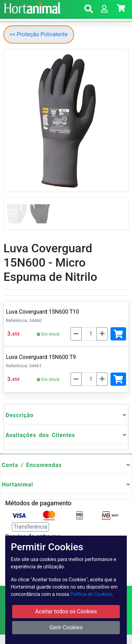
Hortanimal (17, 485)
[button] (89, 10)
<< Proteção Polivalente (39, 34)
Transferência (30, 527)
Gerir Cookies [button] (66, 627)
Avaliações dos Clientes (40, 435)
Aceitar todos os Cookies (66, 611)
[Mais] (102, 334)
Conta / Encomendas (32, 465)
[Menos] (76, 334)
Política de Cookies (91, 594)
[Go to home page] (31, 7)
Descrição (20, 415)
